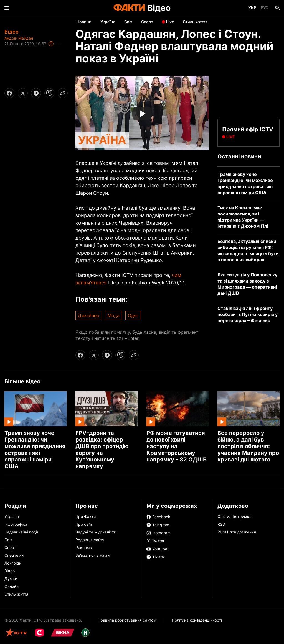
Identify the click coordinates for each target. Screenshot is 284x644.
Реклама (84, 547)
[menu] (7, 8)
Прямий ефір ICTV (248, 129)
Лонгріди (13, 563)
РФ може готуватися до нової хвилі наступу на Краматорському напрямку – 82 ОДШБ (177, 446)
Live (170, 22)
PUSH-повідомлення (237, 532)
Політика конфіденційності (197, 620)
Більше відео (22, 381)
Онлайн (12, 586)
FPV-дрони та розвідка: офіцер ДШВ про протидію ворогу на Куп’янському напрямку (102, 450)
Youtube (157, 549)
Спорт (147, 22)
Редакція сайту (90, 540)
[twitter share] (23, 93)
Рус (264, 8)
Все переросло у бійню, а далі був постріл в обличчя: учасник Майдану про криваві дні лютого (248, 446)
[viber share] (49, 93)
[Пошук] (277, 8)
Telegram (158, 525)
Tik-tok (156, 557)
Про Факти (86, 516)
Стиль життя (195, 22)
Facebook (158, 517)
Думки (11, 578)
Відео (159, 8)
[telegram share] (36, 93)
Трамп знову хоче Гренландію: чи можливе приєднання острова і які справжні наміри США (35, 450)
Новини (84, 22)
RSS (221, 524)
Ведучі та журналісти (96, 532)
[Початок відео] (142, 113)
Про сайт (84, 524)
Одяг (133, 315)
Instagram (159, 533)
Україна (108, 22)
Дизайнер (89, 315)
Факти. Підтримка (234, 516)
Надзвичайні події (21, 532)
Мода (114, 315)
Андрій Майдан (19, 38)
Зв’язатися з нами (92, 555)
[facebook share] (9, 93)
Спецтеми (14, 555)
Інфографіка (16, 524)
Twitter (155, 541)
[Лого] (129, 8)
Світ (128, 22)
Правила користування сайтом (127, 620)
